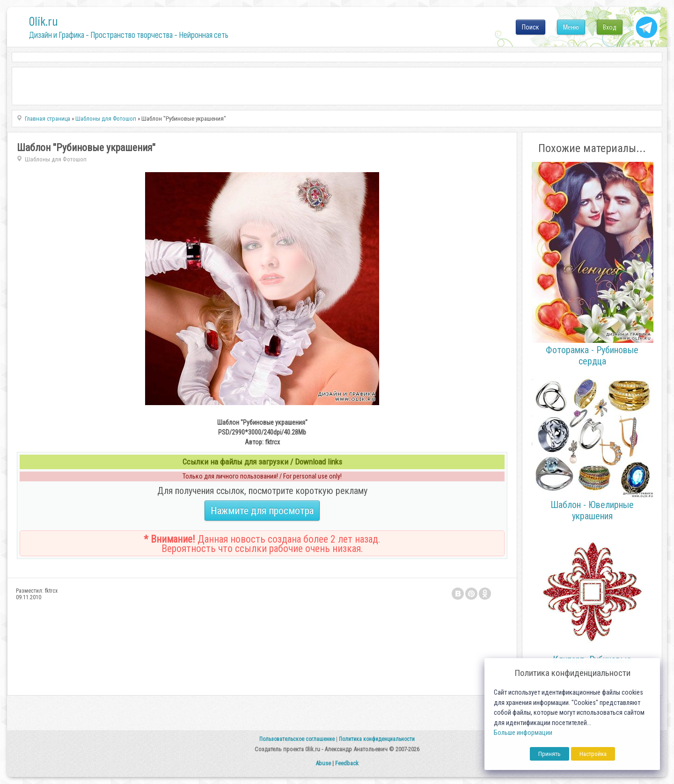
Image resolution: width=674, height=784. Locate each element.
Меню (571, 27)
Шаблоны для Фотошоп (56, 159)
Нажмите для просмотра (262, 511)
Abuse (323, 763)
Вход (610, 27)
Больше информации (523, 733)
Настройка (593, 754)
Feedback (347, 763)
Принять (549, 754)
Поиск (531, 27)
